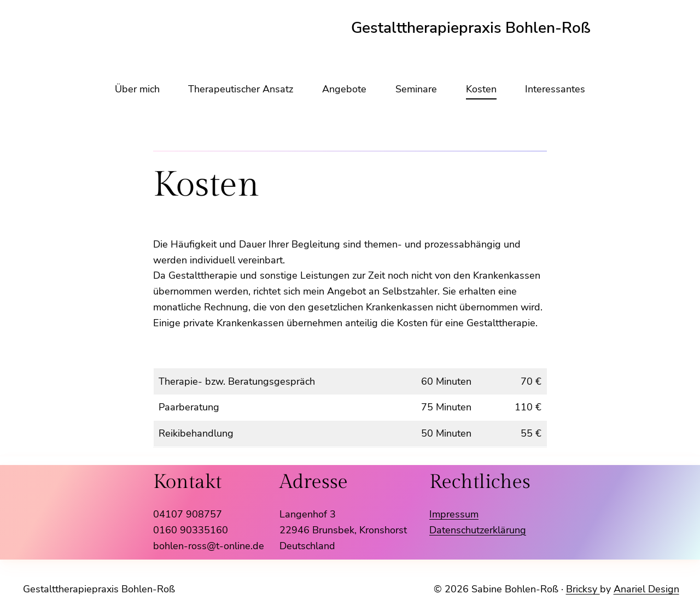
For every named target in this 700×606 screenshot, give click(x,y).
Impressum (454, 514)
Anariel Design (646, 589)
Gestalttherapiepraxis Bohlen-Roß (99, 589)
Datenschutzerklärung (478, 530)
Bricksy (583, 589)
